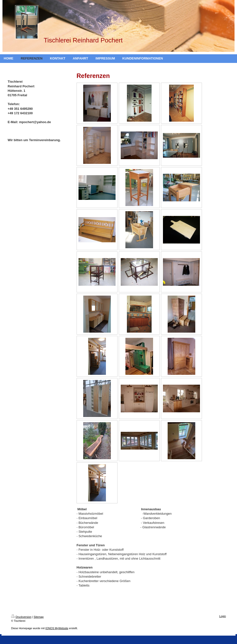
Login (223, 616)
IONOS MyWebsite (57, 628)
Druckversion (21, 617)
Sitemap (39, 617)
